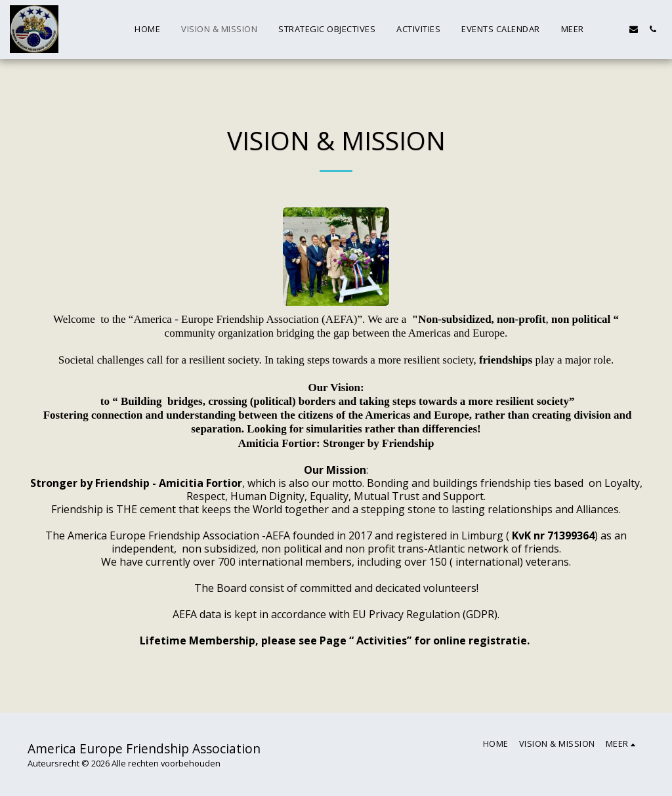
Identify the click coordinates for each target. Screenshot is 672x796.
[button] (634, 29)
